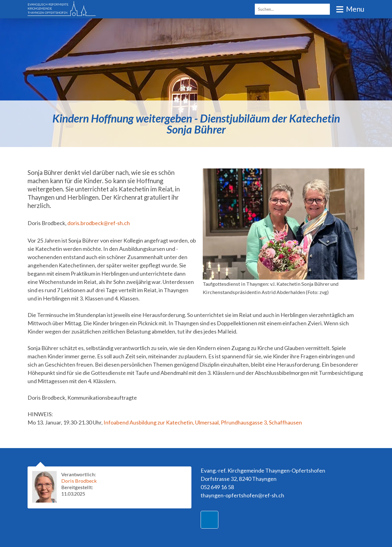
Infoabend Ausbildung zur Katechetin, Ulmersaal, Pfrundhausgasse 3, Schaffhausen (203, 422)
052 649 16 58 (217, 487)
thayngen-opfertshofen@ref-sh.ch (242, 495)
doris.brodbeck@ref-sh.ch (99, 223)
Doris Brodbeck (79, 481)
